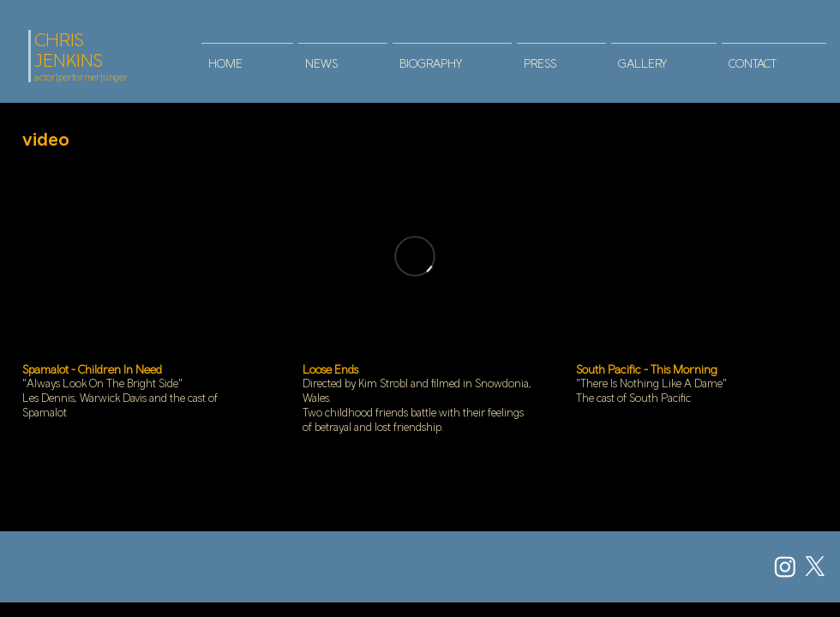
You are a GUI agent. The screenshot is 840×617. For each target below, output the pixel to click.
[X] (815, 566)
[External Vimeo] (415, 256)
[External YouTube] (139, 256)
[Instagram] (785, 566)
